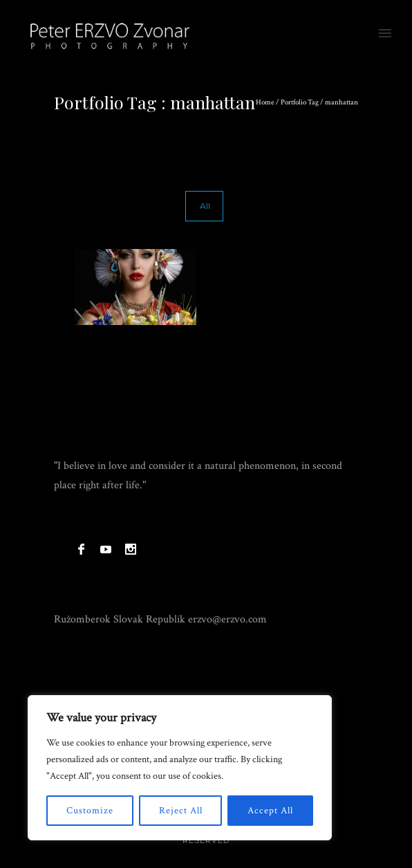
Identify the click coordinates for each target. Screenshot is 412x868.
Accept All (270, 811)
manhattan (341, 102)
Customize (90, 811)
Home (265, 102)
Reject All (181, 811)
